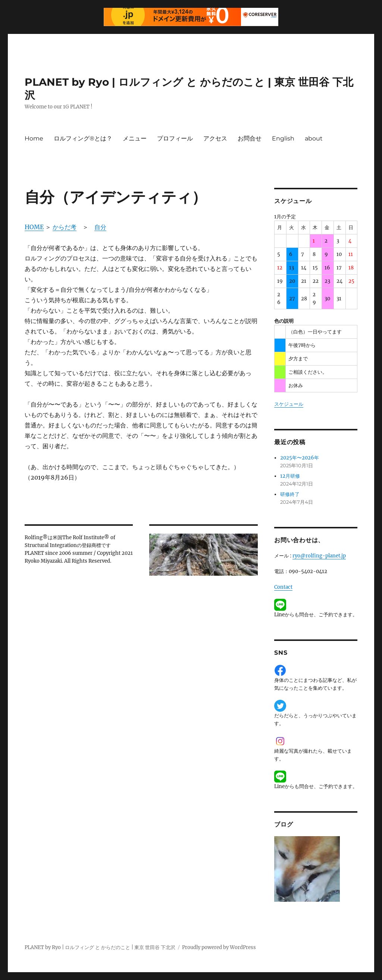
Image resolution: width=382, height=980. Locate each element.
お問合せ (250, 138)
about (314, 138)
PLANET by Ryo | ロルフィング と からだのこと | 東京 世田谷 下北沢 (100, 947)
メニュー (135, 138)
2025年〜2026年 (300, 458)
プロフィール (175, 138)
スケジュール (289, 404)
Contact (283, 587)
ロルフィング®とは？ (83, 138)
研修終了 (290, 494)
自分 (100, 227)
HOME (34, 227)
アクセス (215, 138)
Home (34, 138)
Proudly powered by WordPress (219, 947)
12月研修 (290, 476)
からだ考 (65, 227)
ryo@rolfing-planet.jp (319, 556)
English (283, 138)
